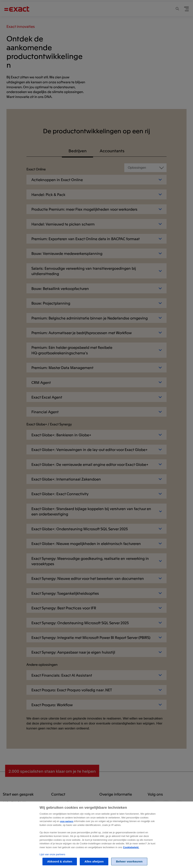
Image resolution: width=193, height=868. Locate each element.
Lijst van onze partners (52, 860)
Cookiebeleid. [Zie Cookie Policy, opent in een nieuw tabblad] (131, 853)
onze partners (67, 827)
